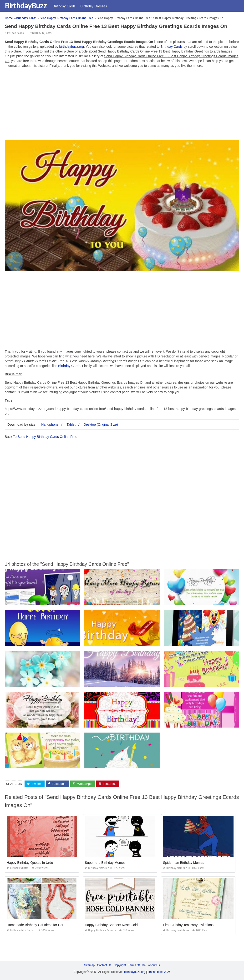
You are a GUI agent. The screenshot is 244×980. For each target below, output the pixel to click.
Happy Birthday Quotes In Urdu (30, 863)
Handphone (50, 424)
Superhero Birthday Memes (105, 863)
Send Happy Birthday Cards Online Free (47, 437)
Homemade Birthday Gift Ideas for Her (35, 925)
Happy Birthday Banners (100, 930)
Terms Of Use (137, 965)
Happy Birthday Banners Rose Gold (111, 925)
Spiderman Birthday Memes (184, 863)
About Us (154, 965)
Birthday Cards (64, 6)
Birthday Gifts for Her (21, 930)
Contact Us (104, 965)
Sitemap (89, 965)
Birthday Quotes (18, 868)
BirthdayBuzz (26, 5)
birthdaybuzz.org (72, 47)
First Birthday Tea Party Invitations (188, 925)
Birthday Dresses (94, 6)
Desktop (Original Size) (101, 424)
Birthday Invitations (176, 930)
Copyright (120, 965)
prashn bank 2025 (159, 972)
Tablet (71, 424)
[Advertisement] (122, 105)
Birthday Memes (96, 868)
